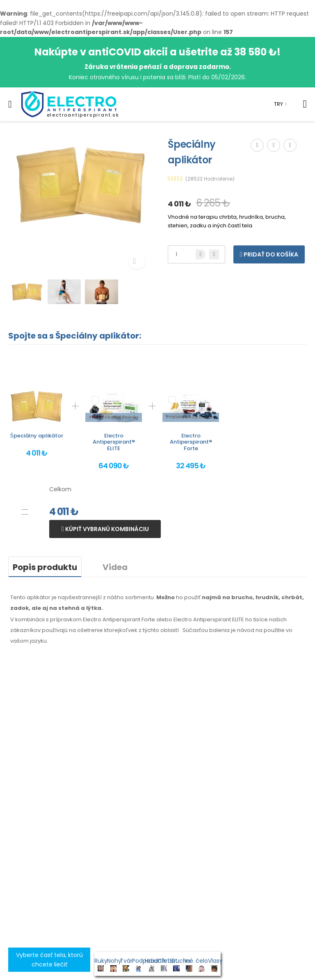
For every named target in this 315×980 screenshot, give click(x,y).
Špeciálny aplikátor (37, 436)
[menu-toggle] (10, 104)
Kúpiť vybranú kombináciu (106, 529)
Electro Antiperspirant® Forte (191, 442)
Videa (115, 567)
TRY (278, 104)
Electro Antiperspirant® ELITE (114, 442)
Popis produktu (45, 567)
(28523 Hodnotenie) (210, 179)
